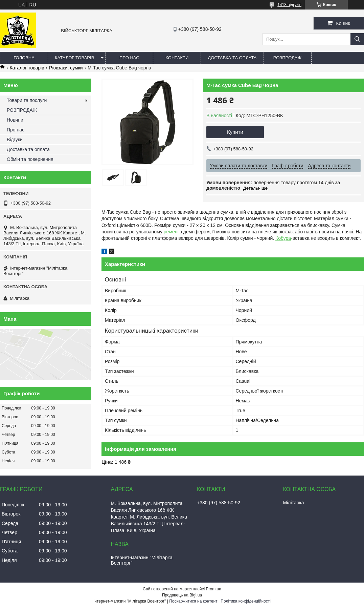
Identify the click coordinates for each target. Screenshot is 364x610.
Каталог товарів (74, 58)
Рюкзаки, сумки (66, 68)
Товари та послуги (27, 100)
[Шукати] (357, 39)
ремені (171, 232)
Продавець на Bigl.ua (182, 595)
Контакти (177, 58)
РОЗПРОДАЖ (287, 58)
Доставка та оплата (232, 58)
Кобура (283, 238)
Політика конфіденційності (246, 601)
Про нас (129, 58)
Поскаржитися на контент (193, 601)
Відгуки (15, 140)
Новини (15, 120)
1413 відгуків (289, 5)
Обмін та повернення (30, 159)
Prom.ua (214, 589)
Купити (235, 132)
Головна (24, 58)
